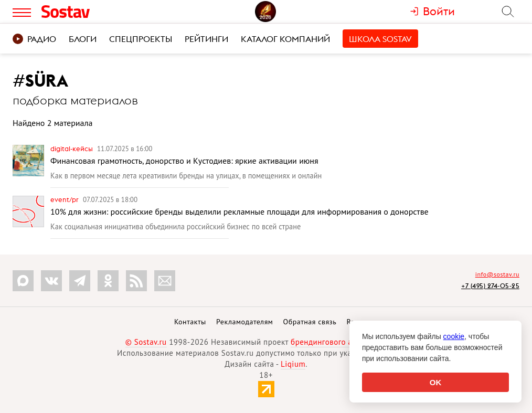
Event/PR (65, 199)
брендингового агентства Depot (349, 342)
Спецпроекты (141, 39)
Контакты (190, 322)
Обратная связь (310, 322)
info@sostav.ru (497, 274)
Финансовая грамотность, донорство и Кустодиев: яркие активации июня (184, 161)
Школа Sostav (380, 39)
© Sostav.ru (146, 342)
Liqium (293, 364)
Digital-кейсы (72, 149)
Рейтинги (206, 39)
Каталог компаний (285, 39)
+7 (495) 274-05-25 (490, 286)
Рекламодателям (244, 322)
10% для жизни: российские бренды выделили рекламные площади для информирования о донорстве (240, 211)
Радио (34, 39)
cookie (454, 336)
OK (436, 382)
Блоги (83, 39)
